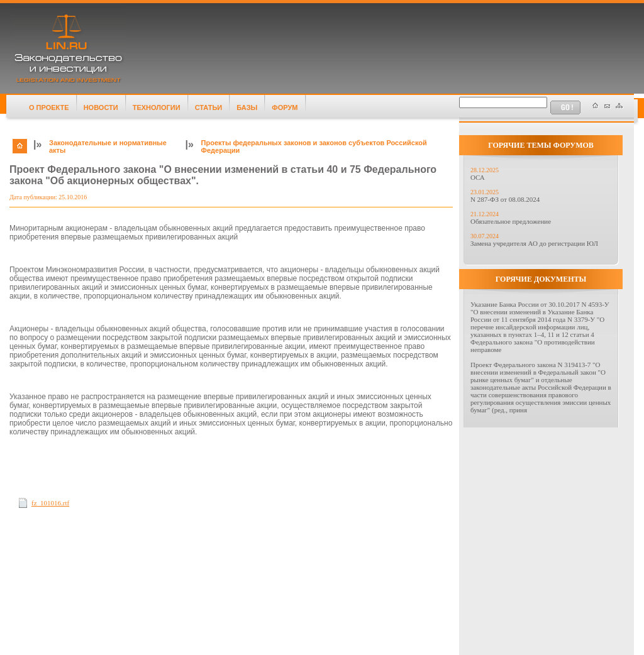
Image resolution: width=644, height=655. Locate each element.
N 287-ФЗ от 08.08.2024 (505, 199)
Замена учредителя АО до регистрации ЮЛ (534, 243)
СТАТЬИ (209, 107)
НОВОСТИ (101, 107)
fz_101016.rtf (50, 503)
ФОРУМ (285, 107)
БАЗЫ (247, 107)
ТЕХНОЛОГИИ (157, 107)
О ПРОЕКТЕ (49, 107)
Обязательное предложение (511, 221)
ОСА (478, 177)
